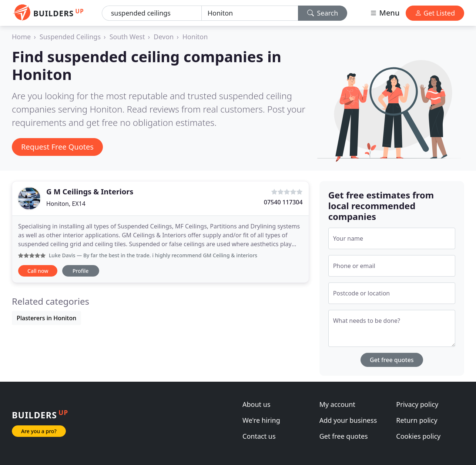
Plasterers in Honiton (46, 318)
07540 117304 (283, 202)
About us (257, 404)
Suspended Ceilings (70, 37)
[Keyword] (152, 13)
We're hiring (261, 420)
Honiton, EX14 (66, 204)
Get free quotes (392, 360)
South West (127, 37)
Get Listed (435, 13)
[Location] (250, 13)
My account (337, 404)
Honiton (195, 37)
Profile (81, 271)
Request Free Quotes (57, 147)
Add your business (348, 420)
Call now (38, 271)
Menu (385, 13)
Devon (164, 37)
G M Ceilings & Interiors (90, 192)
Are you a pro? (39, 431)
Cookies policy (418, 436)
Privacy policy (417, 404)
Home (21, 37)
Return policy (417, 420)
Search (323, 13)
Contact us (259, 436)
